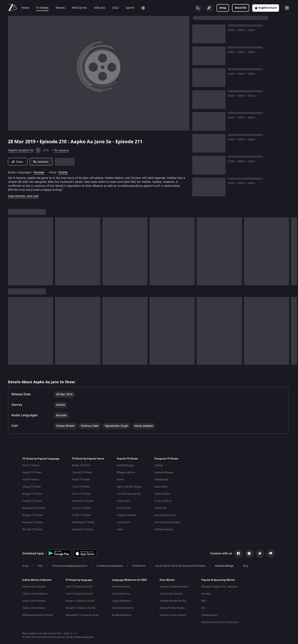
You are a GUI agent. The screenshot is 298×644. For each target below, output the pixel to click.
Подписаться (266, 8)
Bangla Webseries (122, 615)
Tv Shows (42, 8)
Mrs (204, 608)
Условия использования (110, 566)
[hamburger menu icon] (287, 8)
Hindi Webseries (121, 587)
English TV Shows (32, 472)
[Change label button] (209, 8)
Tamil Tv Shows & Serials (79, 594)
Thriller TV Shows (81, 515)
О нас (26, 566)
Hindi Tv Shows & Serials (79, 587)
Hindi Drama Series (123, 608)
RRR (203, 601)
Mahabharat (161, 480)
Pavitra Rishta (162, 494)
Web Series (79, 8)
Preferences (139, 566)
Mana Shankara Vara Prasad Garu (220, 622)
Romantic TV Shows (83, 501)
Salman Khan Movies (171, 594)
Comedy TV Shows (82, 472)
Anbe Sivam (123, 501)
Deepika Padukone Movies (174, 587)
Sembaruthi (123, 522)
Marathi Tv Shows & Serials (81, 608)
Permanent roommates (167, 522)
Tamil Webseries (121, 594)
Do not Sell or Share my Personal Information (180, 566)
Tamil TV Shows (31, 465)
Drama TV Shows (81, 508)
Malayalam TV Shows (34, 508)
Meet (120, 529)
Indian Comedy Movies (35, 594)
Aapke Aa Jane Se (21, 150)
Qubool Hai (161, 508)
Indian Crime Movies (34, 608)
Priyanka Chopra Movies (173, 615)
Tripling (159, 465)
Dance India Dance (165, 515)
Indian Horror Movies (34, 587)
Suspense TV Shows (83, 529)
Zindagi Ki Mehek (126, 515)
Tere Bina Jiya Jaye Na (129, 494)
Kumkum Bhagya (164, 472)
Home (25, 8)
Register (241, 8)
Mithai (120, 480)
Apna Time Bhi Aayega (129, 487)
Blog (245, 566)
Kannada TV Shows (33, 522)
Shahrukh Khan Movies (172, 608)
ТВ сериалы (61, 150)
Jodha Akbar (161, 487)
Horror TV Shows (81, 494)
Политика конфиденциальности (70, 566)
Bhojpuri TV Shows (33, 515)
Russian (39, 173)
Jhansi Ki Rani (124, 508)
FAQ (40, 566)
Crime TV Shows (81, 487)
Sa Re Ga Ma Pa (163, 501)
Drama (63, 173)
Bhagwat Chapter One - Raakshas (220, 587)
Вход (223, 8)
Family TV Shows (81, 480)
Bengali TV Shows (32, 494)
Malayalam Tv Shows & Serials (82, 615)
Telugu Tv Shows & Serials (80, 601)
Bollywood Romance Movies (38, 615)
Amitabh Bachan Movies (173, 601)
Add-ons (100, 8)
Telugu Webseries (122, 601)
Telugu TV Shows (32, 487)
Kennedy (206, 594)
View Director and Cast (23, 196)
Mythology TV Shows (83, 522)
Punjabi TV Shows (32, 501)
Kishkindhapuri (209, 615)
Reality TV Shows (81, 465)
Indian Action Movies (34, 601)
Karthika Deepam (164, 529)
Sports (130, 8)
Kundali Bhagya (125, 465)
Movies (60, 8)
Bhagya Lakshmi (126, 472)
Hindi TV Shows (31, 480)
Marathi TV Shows (32, 529)
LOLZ (116, 8)
